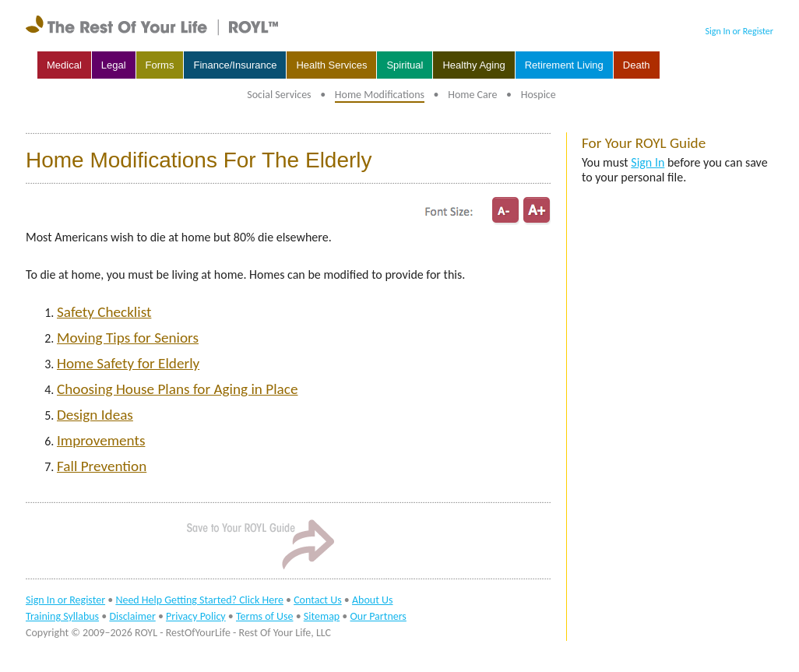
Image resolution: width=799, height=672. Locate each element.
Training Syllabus (62, 616)
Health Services (331, 65)
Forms (160, 65)
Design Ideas (95, 415)
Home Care (472, 95)
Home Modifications (380, 95)
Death (637, 65)
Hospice (539, 95)
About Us (373, 600)
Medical (64, 65)
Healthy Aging (473, 65)
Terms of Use (265, 616)
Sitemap (322, 616)
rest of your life (154, 26)
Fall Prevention (102, 466)
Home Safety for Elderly (128, 363)
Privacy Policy (196, 616)
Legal (114, 65)
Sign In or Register (739, 31)
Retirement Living (564, 65)
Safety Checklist (104, 312)
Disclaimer (132, 616)
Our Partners (378, 616)
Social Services (279, 95)
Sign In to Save (259, 544)
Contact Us (318, 600)
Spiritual (405, 65)
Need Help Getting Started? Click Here (199, 600)
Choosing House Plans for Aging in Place (177, 389)
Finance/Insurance (235, 65)
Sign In (648, 162)
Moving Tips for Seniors (128, 338)
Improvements (101, 440)
